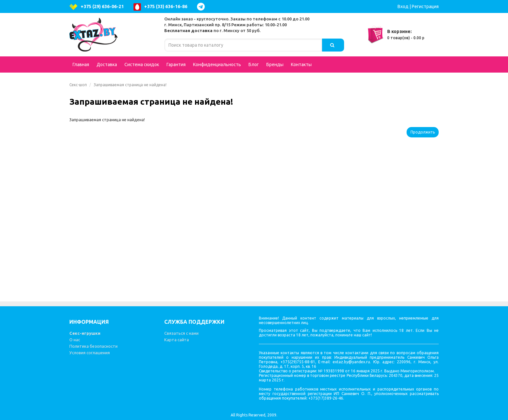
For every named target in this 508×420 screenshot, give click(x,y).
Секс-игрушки (85, 333)
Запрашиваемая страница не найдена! (130, 85)
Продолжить (423, 132)
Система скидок (142, 64)
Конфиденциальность (217, 64)
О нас (75, 340)
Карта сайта (177, 340)
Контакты (301, 64)
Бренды (275, 64)
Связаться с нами (181, 333)
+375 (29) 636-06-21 (97, 7)
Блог (254, 64)
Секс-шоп (78, 85)
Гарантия (176, 64)
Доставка (107, 64)
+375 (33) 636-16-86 (160, 7)
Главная (81, 64)
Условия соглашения (90, 353)
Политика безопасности (93, 346)
